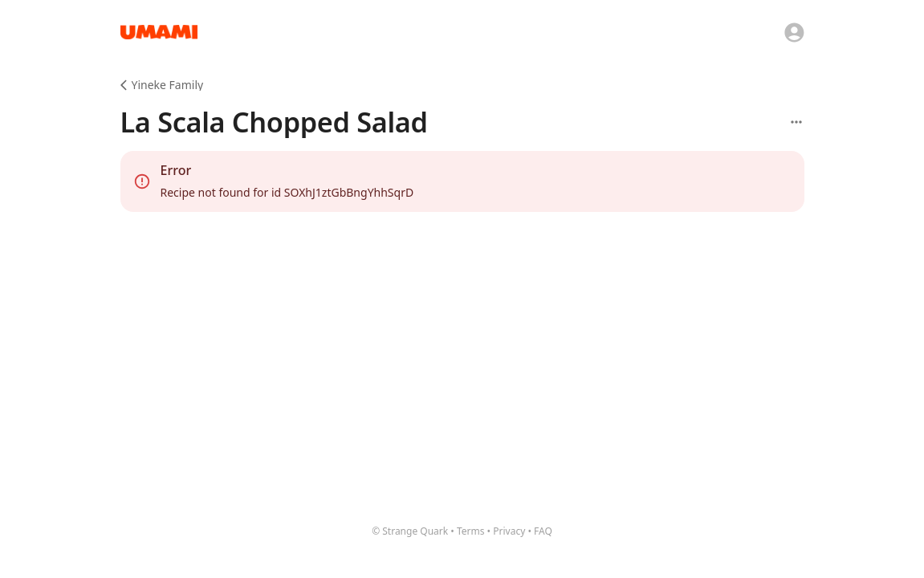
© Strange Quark (410, 531)
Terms (471, 531)
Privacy (509, 531)
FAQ (543, 531)
